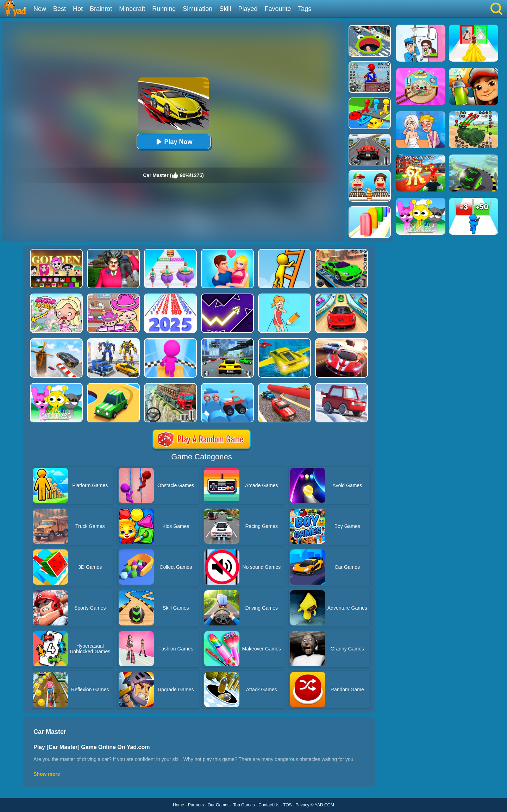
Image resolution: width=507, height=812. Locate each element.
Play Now (173, 142)
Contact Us (269, 805)
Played (248, 9)
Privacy (302, 805)
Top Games (244, 805)
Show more (47, 774)
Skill (225, 9)
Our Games (219, 805)
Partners (196, 805)
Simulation (198, 9)
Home (179, 805)
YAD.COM (324, 805)
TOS (287, 805)
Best (60, 9)
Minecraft (132, 9)
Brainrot (101, 9)
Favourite (278, 9)
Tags (305, 9)
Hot (78, 9)
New (40, 9)
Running (164, 9)
